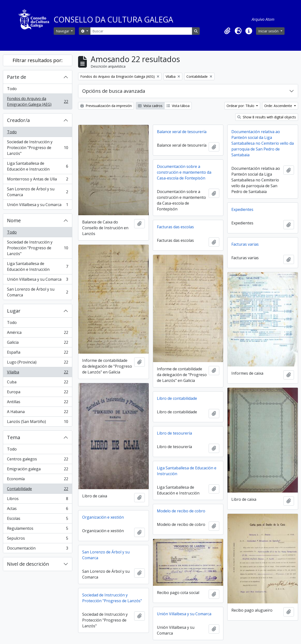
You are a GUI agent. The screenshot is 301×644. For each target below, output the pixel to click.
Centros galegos (37, 460)
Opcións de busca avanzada (114, 91)
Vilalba (37, 373)
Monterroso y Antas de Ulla (37, 180)
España (37, 353)
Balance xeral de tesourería (182, 132)
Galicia (37, 343)
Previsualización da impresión (106, 106)
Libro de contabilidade (177, 398)
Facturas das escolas (175, 227)
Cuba (37, 383)
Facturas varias (245, 244)
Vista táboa (178, 106)
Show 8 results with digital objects (267, 117)
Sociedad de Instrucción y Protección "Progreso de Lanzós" (37, 148)
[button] (228, 31)
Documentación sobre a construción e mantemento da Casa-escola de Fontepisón (184, 172)
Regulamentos (37, 529)
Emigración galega (37, 470)
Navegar (63, 31)
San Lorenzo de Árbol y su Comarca (37, 192)
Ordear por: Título (241, 106)
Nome (14, 220)
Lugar (14, 311)
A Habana (37, 413)
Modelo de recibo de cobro (181, 511)
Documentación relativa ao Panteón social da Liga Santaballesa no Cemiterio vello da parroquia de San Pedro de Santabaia (263, 143)
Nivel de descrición (28, 564)
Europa (37, 393)
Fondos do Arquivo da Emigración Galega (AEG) (37, 101)
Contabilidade (37, 490)
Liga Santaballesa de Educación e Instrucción (37, 166)
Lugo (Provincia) (37, 363)
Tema (14, 437)
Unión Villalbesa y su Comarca (37, 206)
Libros (37, 500)
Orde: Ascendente (279, 106)
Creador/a (18, 120)
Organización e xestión (103, 517)
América (37, 333)
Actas (37, 510)
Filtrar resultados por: (38, 60)
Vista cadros (150, 106)
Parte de (17, 77)
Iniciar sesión (269, 31)
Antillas (37, 403)
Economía (37, 480)
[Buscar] (141, 31)
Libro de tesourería (174, 433)
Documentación (37, 549)
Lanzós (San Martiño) (37, 422)
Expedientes (242, 209)
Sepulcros (37, 539)
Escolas (37, 519)
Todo (12, 89)
